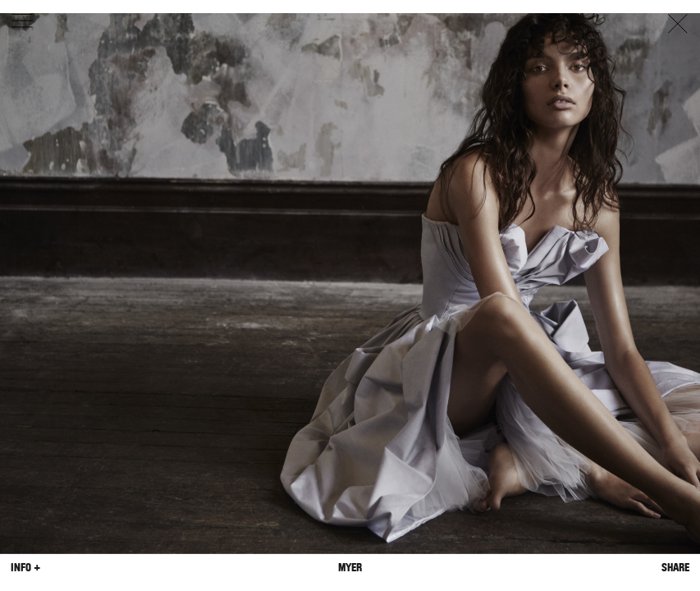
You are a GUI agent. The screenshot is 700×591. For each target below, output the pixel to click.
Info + (25, 568)
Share (675, 568)
